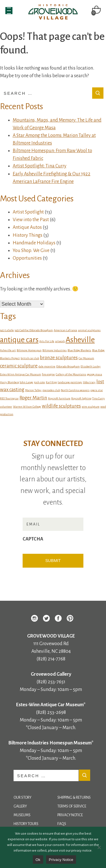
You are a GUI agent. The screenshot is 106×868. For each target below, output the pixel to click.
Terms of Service (72, 806)
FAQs (62, 824)
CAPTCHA (33, 539)
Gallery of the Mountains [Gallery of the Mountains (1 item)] (71, 374)
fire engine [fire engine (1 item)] (48, 374)
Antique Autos (27, 227)
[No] (99, 847)
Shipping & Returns (74, 798)
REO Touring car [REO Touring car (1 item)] (9, 398)
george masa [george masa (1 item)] (95, 374)
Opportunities (27, 258)
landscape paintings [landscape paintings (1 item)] (70, 382)
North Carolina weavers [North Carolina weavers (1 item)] (75, 390)
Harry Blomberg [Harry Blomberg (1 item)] (9, 382)
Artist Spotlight (28, 212)
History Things (28, 235)
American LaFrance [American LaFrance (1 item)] (65, 330)
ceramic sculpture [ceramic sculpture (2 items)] (19, 366)
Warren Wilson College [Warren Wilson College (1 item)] (27, 407)
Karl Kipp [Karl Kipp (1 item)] (51, 382)
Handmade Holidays (34, 243)
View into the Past (31, 220)
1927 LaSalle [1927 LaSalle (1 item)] (7, 330)
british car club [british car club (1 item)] (30, 358)
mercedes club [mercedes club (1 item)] (51, 390)
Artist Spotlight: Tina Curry (40, 166)
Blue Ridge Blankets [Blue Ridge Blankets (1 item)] (79, 350)
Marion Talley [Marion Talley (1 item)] (33, 390)
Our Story (22, 798)
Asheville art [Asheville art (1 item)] (8, 350)
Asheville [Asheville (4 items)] (80, 340)
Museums (22, 815)
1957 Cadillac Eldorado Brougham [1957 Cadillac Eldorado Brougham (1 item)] (34, 330)
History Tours (26, 824)
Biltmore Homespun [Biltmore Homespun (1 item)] (29, 350)
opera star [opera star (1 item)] (97, 390)
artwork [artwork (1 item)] (60, 341)
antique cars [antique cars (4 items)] (19, 340)
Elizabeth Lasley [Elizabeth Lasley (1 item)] (91, 366)
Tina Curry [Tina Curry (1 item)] (99, 398)
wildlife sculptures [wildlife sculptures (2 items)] (61, 406)
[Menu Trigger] (9, 11)
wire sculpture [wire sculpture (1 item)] (91, 407)
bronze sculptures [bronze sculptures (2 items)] (59, 358)
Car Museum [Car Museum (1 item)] (86, 358)
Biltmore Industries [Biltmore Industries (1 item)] (55, 350)
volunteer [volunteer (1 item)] (6, 407)
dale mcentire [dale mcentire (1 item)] (47, 366)
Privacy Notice (70, 815)
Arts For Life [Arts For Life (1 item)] (47, 341)
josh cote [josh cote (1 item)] (39, 382)
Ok (38, 860)
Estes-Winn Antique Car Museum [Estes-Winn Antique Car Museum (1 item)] (20, 374)
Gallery (20, 806)
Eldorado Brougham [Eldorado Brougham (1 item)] (68, 366)
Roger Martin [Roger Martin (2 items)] (33, 398)
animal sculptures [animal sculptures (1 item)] (89, 330)
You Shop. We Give (31, 251)
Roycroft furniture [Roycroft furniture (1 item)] (59, 398)
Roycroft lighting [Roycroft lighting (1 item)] (81, 398)
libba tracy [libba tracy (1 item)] (89, 382)
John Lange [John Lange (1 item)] (26, 382)
